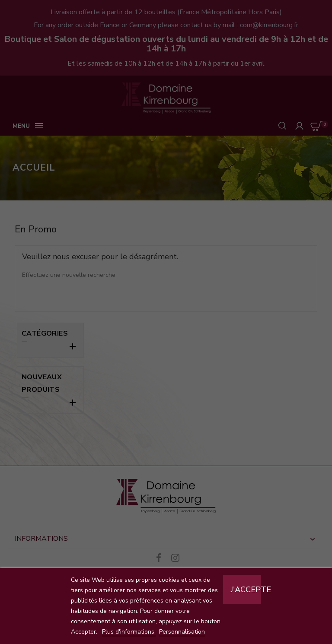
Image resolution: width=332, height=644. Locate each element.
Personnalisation (182, 632)
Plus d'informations (129, 632)
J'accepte (246, 590)
